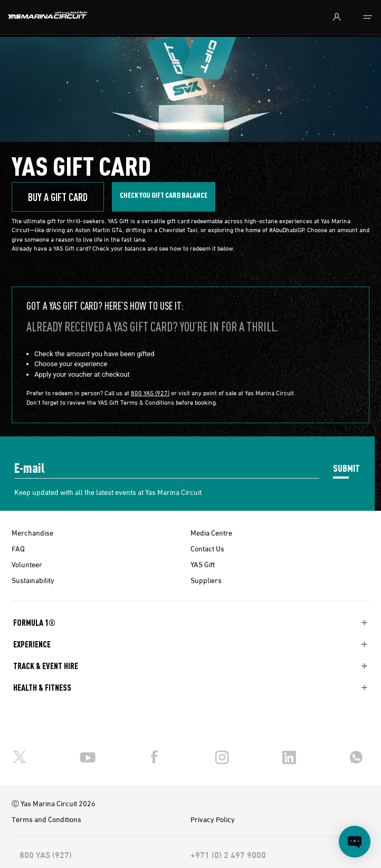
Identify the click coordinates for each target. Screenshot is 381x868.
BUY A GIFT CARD (58, 197)
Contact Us (207, 548)
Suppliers (206, 580)
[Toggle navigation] (368, 17)
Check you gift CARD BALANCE (164, 195)
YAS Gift (203, 564)
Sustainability (33, 580)
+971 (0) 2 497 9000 (228, 854)
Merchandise (32, 532)
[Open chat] (355, 842)
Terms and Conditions (46, 819)
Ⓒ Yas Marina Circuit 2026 (54, 803)
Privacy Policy (213, 819)
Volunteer (27, 564)
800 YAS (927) (150, 392)
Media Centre (211, 532)
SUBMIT (346, 468)
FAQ (18, 548)
